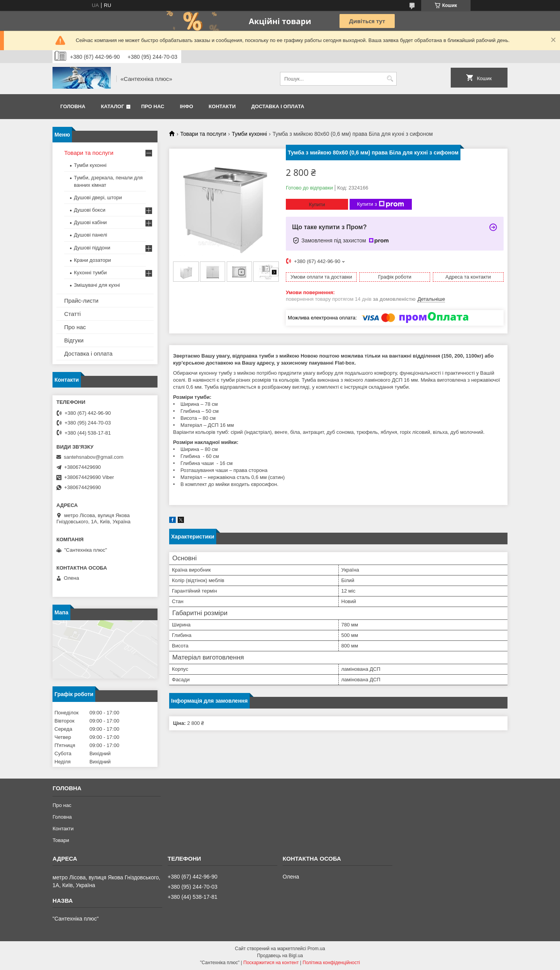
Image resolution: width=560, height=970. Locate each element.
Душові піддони (92, 248)
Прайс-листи (81, 301)
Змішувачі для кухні (97, 285)
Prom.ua (316, 949)
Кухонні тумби (90, 273)
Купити (317, 204)
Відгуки (74, 340)
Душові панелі (90, 235)
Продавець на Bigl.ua (280, 956)
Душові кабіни (90, 222)
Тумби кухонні (249, 134)
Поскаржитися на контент (271, 963)
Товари (61, 840)
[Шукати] (390, 79)
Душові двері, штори (98, 197)
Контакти (222, 106)
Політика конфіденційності (331, 963)
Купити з (381, 204)
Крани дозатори (92, 260)
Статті (73, 314)
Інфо (186, 106)
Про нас (153, 106)
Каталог (112, 106)
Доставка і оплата (278, 106)
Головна (73, 106)
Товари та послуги (203, 134)
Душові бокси (90, 210)
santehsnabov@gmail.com (94, 457)
